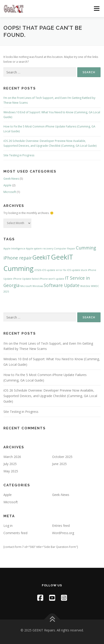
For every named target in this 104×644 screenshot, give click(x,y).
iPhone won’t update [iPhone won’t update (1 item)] (52, 279)
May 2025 (11, 471)
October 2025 (62, 457)
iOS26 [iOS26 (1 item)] (38, 270)
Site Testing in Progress (19, 155)
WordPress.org (63, 533)
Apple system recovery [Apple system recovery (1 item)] (40, 249)
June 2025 (59, 464)
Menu (96, 9)
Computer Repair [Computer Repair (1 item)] (65, 249)
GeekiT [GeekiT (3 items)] (41, 257)
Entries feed (61, 526)
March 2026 (12, 457)
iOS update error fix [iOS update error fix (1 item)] (54, 270)
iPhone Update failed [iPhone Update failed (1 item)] (26, 279)
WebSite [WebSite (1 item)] (85, 286)
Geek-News (11, 179)
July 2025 (10, 464)
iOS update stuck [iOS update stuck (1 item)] (77, 270)
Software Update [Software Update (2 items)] (62, 285)
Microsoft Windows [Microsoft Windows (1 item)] (32, 286)
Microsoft (10, 192)
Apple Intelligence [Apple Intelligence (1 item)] (14, 249)
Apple (7, 185)
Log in (8, 526)
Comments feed (15, 533)
